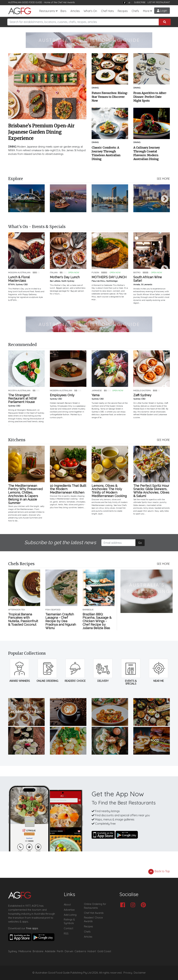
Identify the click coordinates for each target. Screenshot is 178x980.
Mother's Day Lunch (65, 277)
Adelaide (50, 951)
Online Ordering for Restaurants (95, 906)
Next (165, 199)
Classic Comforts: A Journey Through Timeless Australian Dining (106, 153)
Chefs (135, 11)
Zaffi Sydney (142, 395)
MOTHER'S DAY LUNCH (109, 277)
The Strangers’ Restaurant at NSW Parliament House (22, 399)
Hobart (92, 951)
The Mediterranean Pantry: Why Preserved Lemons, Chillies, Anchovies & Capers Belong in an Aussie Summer (25, 494)
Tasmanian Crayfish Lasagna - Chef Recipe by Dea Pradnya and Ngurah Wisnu (61, 621)
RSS (66, 934)
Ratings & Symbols (69, 921)
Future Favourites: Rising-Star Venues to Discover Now (110, 97)
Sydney (13, 951)
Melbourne (25, 951)
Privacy (128, 973)
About (67, 905)
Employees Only (62, 395)
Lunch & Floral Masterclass (19, 279)
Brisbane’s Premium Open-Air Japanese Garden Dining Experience (41, 132)
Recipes (123, 11)
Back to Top (159, 872)
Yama (96, 395)
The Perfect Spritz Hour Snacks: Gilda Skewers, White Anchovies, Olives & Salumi (151, 491)
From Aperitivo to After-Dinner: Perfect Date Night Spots (150, 97)
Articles (75, 11)
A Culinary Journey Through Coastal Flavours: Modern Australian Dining (147, 153)
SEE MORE (163, 179)
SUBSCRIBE (140, 2)
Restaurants (47, 11)
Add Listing (70, 915)
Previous (13, 199)
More (146, 11)
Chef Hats (107, 11)
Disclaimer (140, 973)
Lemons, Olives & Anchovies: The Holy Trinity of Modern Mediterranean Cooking (109, 491)
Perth (60, 951)
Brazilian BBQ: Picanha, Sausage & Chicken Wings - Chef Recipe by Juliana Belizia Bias (97, 621)
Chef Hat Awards (66, 2)
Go (140, 543)
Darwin (69, 951)
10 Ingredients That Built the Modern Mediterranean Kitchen (68, 489)
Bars (63, 11)
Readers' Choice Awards (93, 920)
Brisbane (38, 951)
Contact (68, 928)
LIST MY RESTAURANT (159, 2)
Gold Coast (104, 951)
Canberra (80, 951)
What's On (90, 11)
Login (162, 11)
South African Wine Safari (148, 279)
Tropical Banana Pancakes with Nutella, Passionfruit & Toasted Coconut (23, 619)
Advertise (69, 910)
